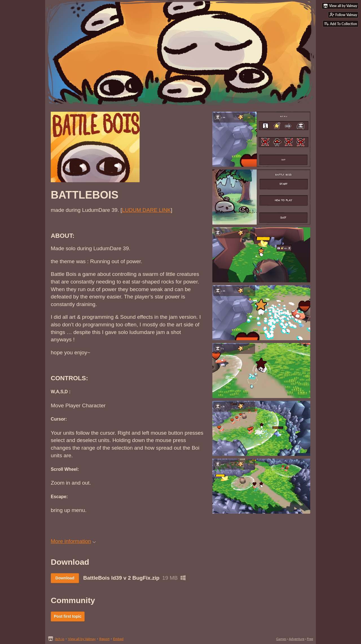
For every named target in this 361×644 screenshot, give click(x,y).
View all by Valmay (82, 639)
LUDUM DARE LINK (146, 210)
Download (65, 578)
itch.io (60, 639)
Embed (118, 639)
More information (73, 541)
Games (281, 639)
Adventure (297, 639)
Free (310, 639)
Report (104, 639)
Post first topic (68, 616)
